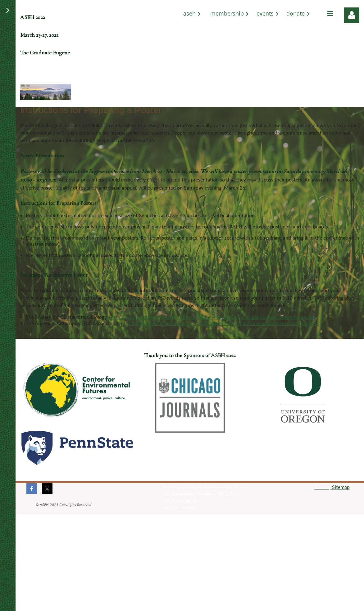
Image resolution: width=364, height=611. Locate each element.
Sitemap (341, 487)
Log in (352, 15)
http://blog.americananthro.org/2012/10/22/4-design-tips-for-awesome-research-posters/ (220, 323)
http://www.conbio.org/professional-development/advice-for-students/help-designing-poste (212, 317)
